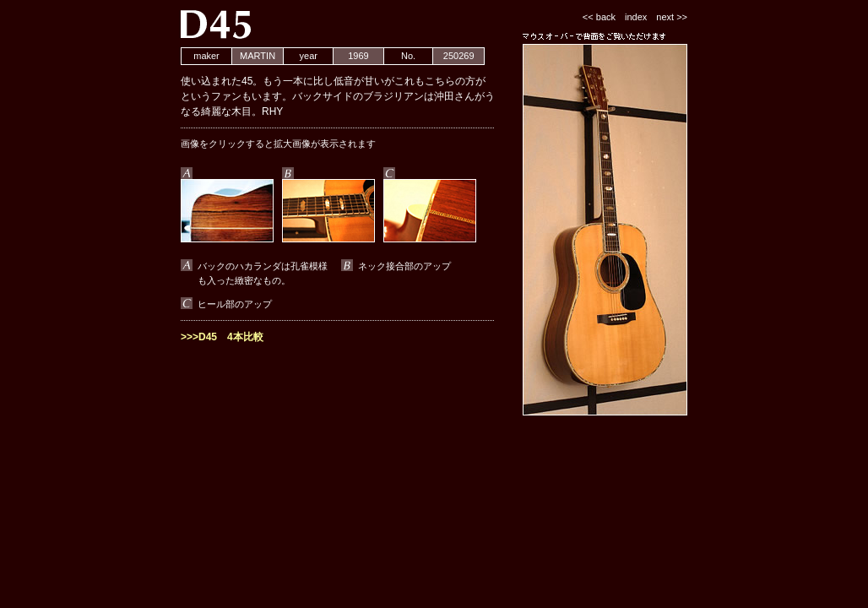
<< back (599, 17)
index (636, 17)
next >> (672, 17)
